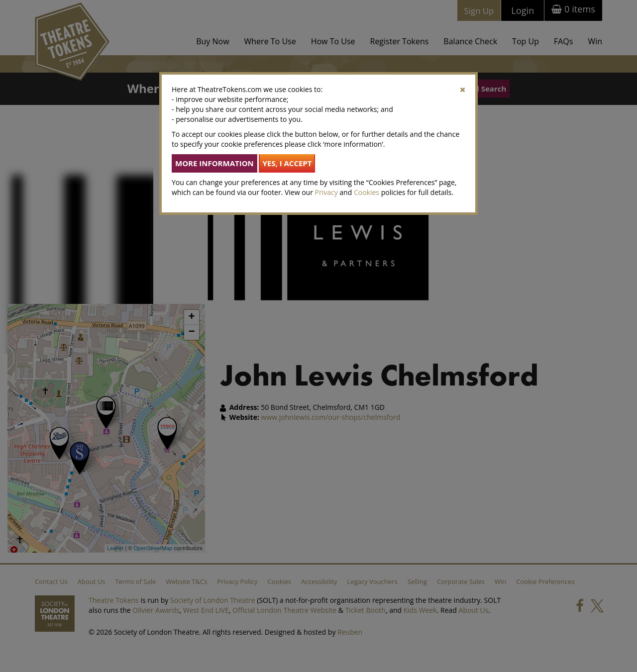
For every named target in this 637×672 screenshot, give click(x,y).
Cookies (367, 192)
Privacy (326, 192)
